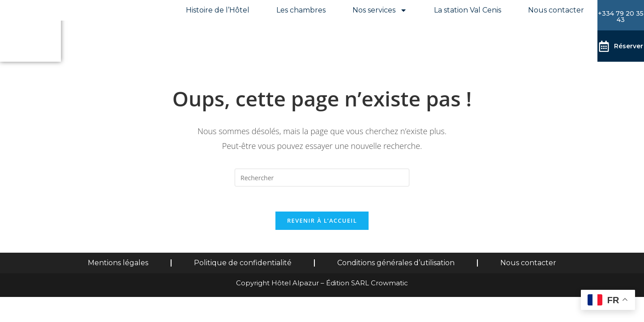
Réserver (629, 46)
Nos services (380, 10)
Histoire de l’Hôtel (218, 10)
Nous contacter (556, 10)
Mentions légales (118, 265)
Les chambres (301, 10)
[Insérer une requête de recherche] (322, 178)
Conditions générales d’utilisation (396, 265)
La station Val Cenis (468, 10)
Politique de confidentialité (243, 265)
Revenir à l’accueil (322, 223)
